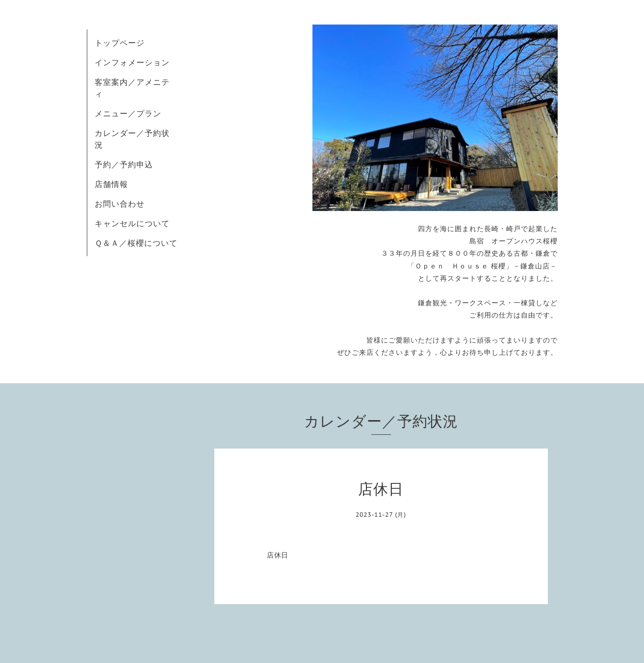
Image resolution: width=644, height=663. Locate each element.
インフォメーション (132, 62)
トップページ (120, 43)
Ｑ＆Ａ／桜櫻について (136, 243)
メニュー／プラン (128, 113)
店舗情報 (111, 184)
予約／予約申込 (124, 164)
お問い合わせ (120, 204)
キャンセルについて (132, 223)
